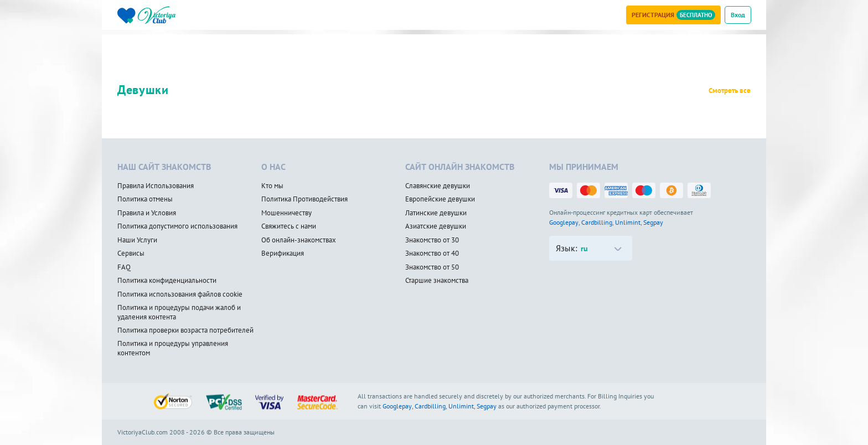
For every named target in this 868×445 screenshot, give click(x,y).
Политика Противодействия (304, 199)
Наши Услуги (137, 240)
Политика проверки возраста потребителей (185, 330)
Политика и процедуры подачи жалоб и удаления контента (179, 312)
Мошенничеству (286, 213)
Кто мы (272, 186)
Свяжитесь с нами (289, 226)
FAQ (124, 267)
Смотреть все (730, 91)
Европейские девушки (440, 199)
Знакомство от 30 (432, 240)
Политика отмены (145, 199)
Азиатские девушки (436, 226)
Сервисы (131, 253)
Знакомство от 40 (432, 253)
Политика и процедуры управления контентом (173, 348)
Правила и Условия (147, 213)
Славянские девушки (438, 186)
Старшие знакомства (437, 281)
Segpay (653, 222)
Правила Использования (156, 186)
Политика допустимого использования (177, 226)
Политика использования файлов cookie (180, 294)
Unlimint (628, 222)
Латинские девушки (436, 213)
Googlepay (564, 222)
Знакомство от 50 (432, 267)
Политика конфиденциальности (167, 281)
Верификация (283, 253)
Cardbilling (597, 222)
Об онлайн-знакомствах (299, 240)
